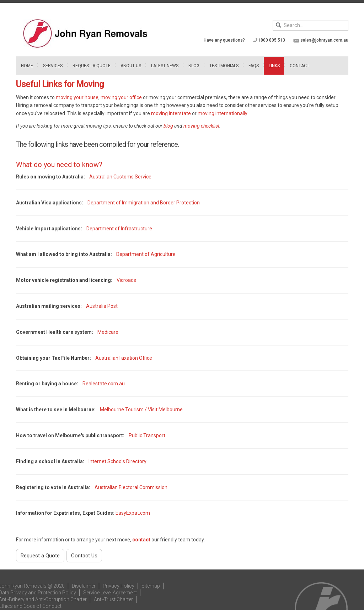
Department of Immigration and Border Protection (144, 203)
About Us (131, 66)
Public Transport (147, 435)
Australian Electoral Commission (131, 487)
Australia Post (102, 306)
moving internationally (222, 113)
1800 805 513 (272, 40)
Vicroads (126, 280)
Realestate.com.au (104, 384)
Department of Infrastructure (119, 229)
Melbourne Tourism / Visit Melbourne (141, 410)
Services (53, 66)
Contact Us (84, 556)
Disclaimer (84, 586)
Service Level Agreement (110, 593)
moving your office (121, 97)
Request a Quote (40, 556)
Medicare (108, 332)
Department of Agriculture (146, 254)
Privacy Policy (119, 586)
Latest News (165, 66)
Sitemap (151, 586)
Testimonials (224, 66)
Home (27, 66)
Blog (194, 66)
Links (274, 66)
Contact (299, 66)
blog (168, 126)
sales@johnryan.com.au (324, 40)
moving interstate (171, 113)
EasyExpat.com (133, 513)
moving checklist (201, 126)
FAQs (254, 66)
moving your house (77, 97)
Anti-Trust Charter (113, 599)
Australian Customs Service (120, 177)
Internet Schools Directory (117, 461)
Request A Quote (92, 66)
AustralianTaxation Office (124, 358)
